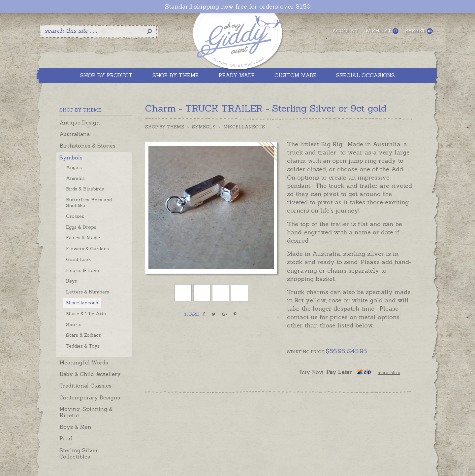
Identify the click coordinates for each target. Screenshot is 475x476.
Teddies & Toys (83, 346)
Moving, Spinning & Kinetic (86, 412)
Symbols (71, 157)
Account (345, 31)
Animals (75, 178)
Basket (419, 31)
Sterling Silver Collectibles (79, 453)
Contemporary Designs (90, 397)
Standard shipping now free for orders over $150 (238, 7)
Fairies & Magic (83, 238)
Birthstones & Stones (87, 146)
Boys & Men (75, 427)
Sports (74, 324)
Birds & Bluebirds (85, 189)
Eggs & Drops (81, 227)
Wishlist (382, 31)
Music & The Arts (86, 314)
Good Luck (79, 259)
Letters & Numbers (88, 292)
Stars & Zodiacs (83, 335)
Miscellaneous (82, 303)
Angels (74, 167)
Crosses (75, 216)
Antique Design (80, 122)
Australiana (75, 134)
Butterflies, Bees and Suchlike (89, 203)
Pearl (66, 438)
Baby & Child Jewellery (90, 374)
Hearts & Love (82, 270)
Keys (71, 281)
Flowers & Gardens (87, 249)
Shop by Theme (165, 127)
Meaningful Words (84, 362)
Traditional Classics (85, 386)
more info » (389, 373)
